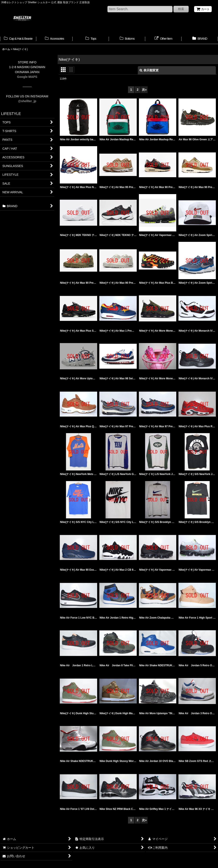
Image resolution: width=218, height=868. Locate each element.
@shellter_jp (27, 101)
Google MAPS (27, 77)
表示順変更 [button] (149, 70)
